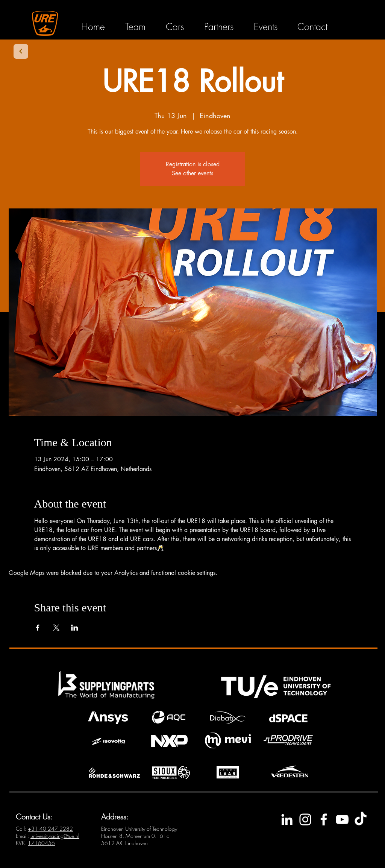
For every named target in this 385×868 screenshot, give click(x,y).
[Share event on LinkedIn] (75, 628)
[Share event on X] (56, 628)
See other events (192, 173)
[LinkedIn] (287, 819)
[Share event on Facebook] (38, 628)
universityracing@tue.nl (55, 836)
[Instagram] (305, 819)
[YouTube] (342, 819)
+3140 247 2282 (50, 829)
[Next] (21, 51)
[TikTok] (361, 819)
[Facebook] (324, 819)
